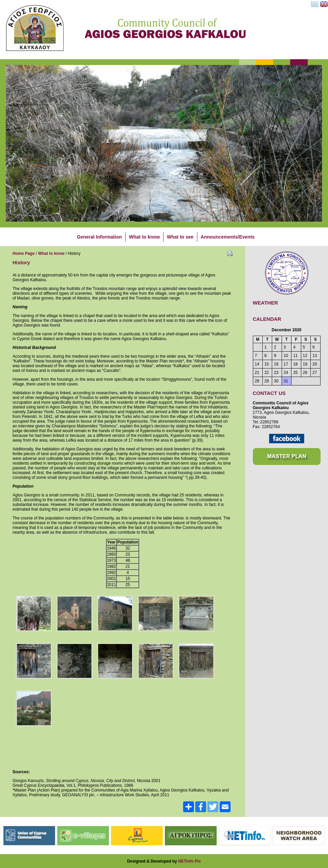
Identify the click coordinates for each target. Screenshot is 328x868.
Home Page (24, 253)
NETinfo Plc (189, 861)
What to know (51, 253)
